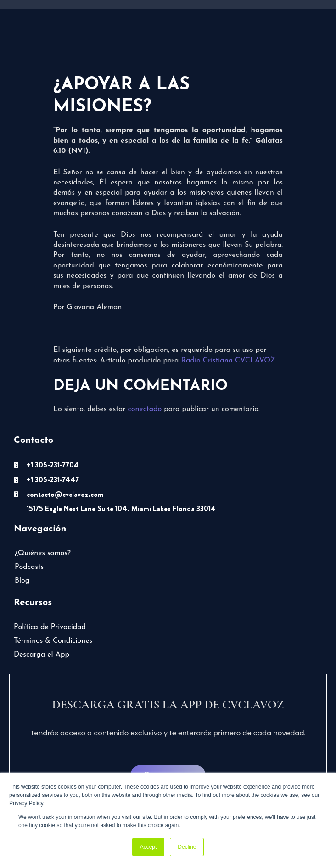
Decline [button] (187, 847)
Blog (22, 581)
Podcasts (29, 567)
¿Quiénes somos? (43, 553)
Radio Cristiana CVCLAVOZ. (229, 361)
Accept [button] (148, 847)
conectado (145, 409)
